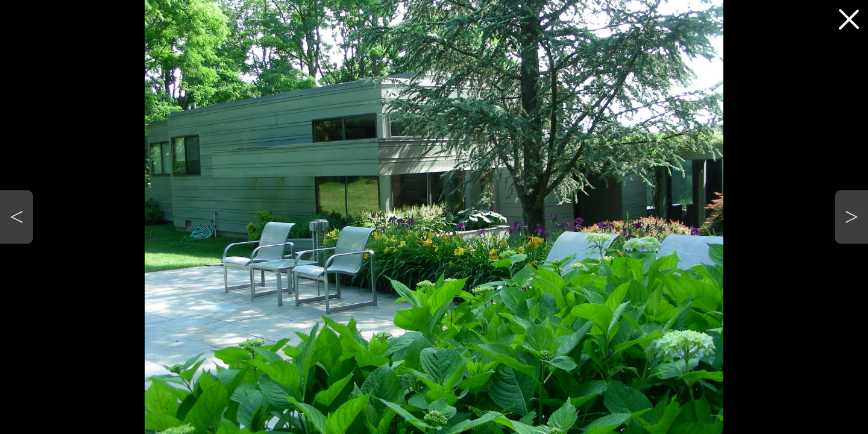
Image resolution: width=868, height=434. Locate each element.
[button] (17, 217)
